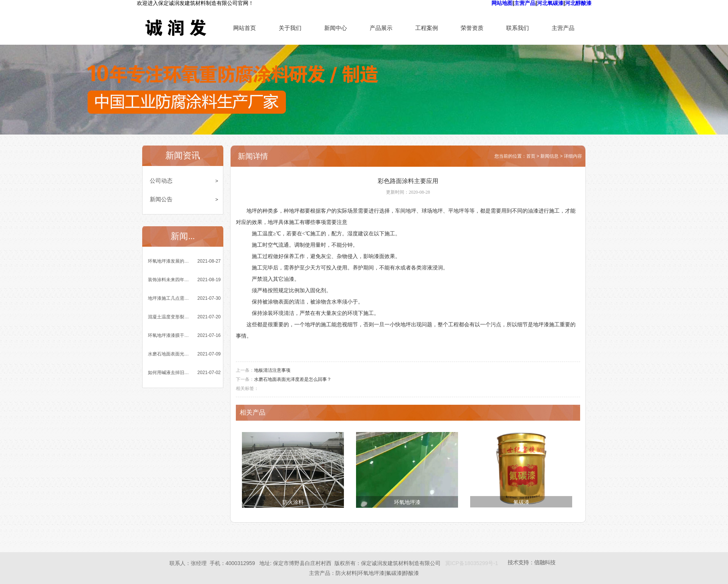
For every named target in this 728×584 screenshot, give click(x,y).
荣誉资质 (472, 28)
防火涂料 (293, 502)
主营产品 (525, 3)
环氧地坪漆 (407, 502)
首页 (531, 156)
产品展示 (381, 28)
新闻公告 (161, 199)
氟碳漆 (521, 502)
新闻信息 (549, 156)
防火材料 (346, 573)
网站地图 (502, 3)
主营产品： (322, 573)
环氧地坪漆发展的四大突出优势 (169, 261)
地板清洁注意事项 (272, 370)
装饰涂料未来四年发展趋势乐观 (169, 280)
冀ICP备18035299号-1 (472, 563)
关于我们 (290, 28)
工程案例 (427, 28)
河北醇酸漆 (578, 3)
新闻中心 (336, 28)
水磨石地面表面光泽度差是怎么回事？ (169, 354)
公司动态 (161, 181)
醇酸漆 (411, 573)
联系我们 (518, 28)
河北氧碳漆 (550, 3)
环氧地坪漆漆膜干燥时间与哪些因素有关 (169, 335)
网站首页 (245, 28)
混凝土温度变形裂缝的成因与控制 (169, 317)
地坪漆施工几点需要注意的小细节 (169, 298)
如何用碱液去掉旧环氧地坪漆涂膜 (169, 373)
